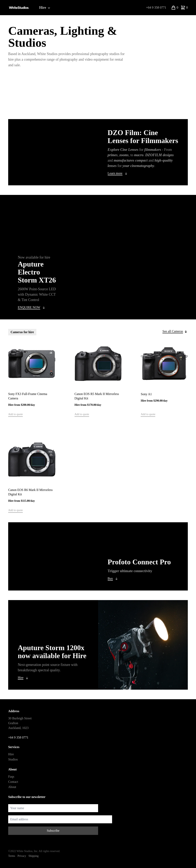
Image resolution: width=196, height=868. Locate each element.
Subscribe (53, 831)
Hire (45, 8)
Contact (13, 782)
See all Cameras (173, 331)
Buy (110, 578)
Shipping (33, 856)
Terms (12, 856)
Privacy (22, 856)
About (12, 787)
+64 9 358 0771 (156, 7)
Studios (13, 759)
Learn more (115, 173)
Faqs (11, 777)
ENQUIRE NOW (29, 307)
